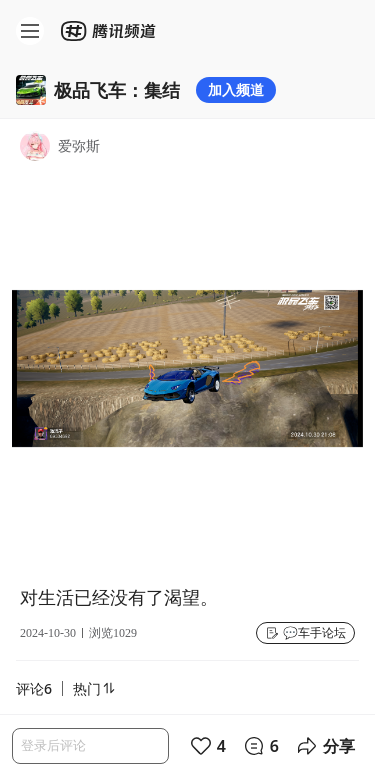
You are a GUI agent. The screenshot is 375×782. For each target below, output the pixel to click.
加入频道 (236, 89)
